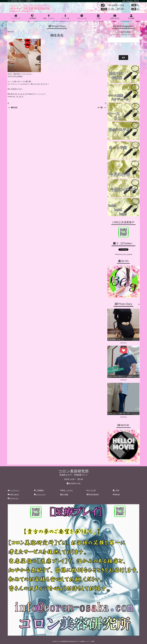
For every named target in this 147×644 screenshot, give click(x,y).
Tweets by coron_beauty (123, 254)
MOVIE (116, 493)
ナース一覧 (65, 17)
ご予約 (98, 17)
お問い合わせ (115, 17)
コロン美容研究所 (24, 6)
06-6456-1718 (116, 5)
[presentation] (123, 48)
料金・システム (49, 17)
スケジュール (82, 17)
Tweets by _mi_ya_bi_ (16, 96)
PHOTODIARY (93, 493)
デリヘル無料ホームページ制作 (85, 641)
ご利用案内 (32, 17)
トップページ (16, 17)
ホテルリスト (13, 497)
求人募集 (131, 17)
